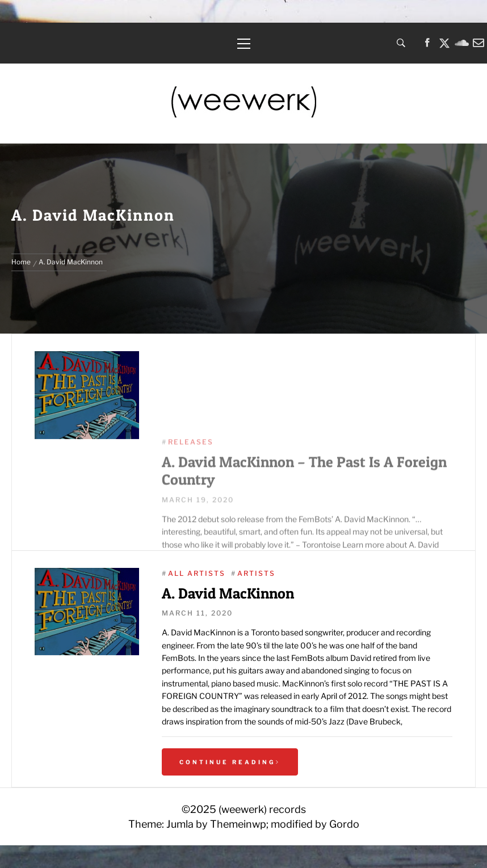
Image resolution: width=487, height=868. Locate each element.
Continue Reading (230, 762)
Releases (191, 489)
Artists (256, 573)
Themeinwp (238, 824)
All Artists (197, 573)
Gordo (344, 824)
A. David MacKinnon (228, 593)
